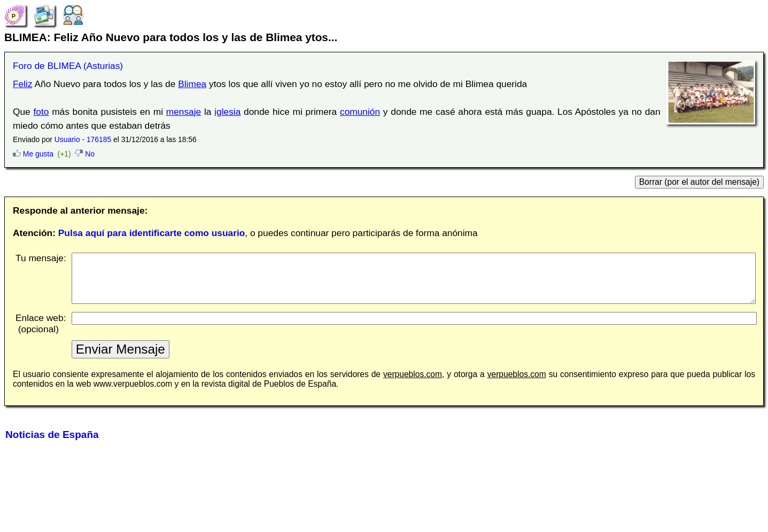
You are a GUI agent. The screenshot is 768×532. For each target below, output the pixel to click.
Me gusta (33, 154)
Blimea (192, 84)
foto (41, 112)
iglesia (227, 112)
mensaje (184, 112)
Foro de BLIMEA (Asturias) (68, 66)
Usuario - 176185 (83, 139)
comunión (360, 112)
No (85, 154)
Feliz (23, 84)
